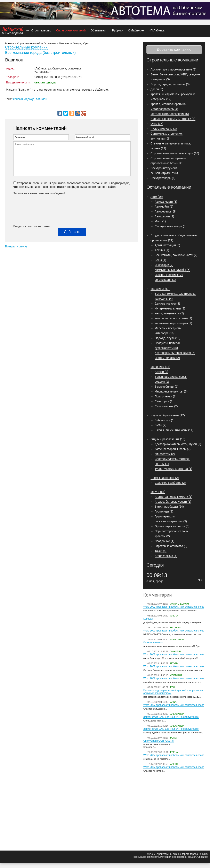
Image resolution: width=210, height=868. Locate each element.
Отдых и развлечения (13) (168, 439)
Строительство (41, 30)
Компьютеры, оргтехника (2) (173, 318)
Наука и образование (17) (168, 415)
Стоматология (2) (166, 406)
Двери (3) (157, 89)
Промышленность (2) (165, 478)
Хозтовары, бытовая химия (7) (175, 353)
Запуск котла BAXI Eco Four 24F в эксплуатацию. (171, 717)
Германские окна (153, 643)
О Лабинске (136, 30)
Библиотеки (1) (165, 420)
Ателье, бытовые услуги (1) (173, 502)
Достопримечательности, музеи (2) (178, 444)
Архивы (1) (162, 250)
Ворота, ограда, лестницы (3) (170, 84)
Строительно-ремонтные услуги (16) (175, 153)
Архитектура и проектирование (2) (173, 69)
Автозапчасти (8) (166, 202)
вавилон (41, 99)
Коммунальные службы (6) (172, 270)
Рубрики (118, 30)
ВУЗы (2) (160, 425)
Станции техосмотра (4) (171, 226)
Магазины (64, 43)
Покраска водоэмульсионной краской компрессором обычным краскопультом (173, 692)
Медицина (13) (160, 367)
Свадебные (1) (164, 541)
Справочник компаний (71, 30)
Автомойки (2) (164, 207)
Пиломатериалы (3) (164, 129)
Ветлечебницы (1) (167, 387)
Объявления (99, 30)
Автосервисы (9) (165, 211)
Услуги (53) (158, 492)
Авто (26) (157, 197)
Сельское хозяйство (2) (170, 483)
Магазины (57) (160, 289)
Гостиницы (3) (164, 511)
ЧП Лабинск (157, 30)
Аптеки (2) (161, 372)
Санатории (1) (164, 401)
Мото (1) (160, 221)
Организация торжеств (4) (172, 526)
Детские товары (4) (167, 304)
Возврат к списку (16, 246)
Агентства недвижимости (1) (173, 497)
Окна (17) (157, 124)
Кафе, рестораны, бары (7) (173, 449)
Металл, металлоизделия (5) (170, 114)
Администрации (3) (167, 245)
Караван (148, 619)
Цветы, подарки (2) (167, 358)
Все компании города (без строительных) (40, 53)
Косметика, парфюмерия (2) (173, 323)
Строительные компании (26, 47)
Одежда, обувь (81, 43)
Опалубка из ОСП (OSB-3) (159, 741)
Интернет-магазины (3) (170, 308)
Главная (9, 43)
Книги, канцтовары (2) (169, 313)
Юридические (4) (166, 556)
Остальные (50, 43)
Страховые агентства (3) (171, 546)
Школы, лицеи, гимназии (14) (174, 430)
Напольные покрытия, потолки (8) (173, 119)
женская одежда (23, 99)
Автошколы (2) (164, 216)
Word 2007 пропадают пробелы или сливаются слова (174, 607)
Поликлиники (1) (165, 396)
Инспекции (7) (164, 265)
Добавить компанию (174, 50)
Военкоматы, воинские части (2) (176, 255)
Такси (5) (161, 551)
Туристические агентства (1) (173, 469)
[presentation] (30, 210)
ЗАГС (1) (160, 260)
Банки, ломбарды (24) (169, 507)
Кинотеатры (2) (165, 454)
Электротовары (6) (163, 178)
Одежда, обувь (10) (168, 338)
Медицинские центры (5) (171, 391)
